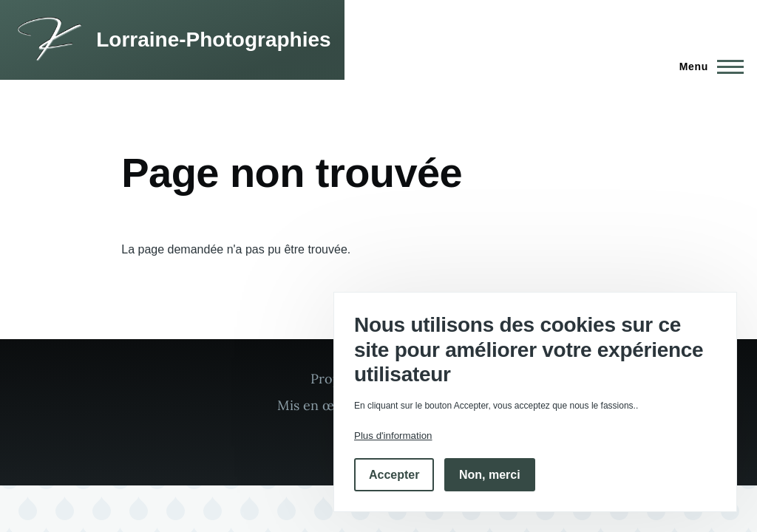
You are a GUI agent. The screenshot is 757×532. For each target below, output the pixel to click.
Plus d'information (393, 436)
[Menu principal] (707, 66)
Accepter (394, 475)
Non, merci (490, 475)
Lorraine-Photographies (213, 40)
